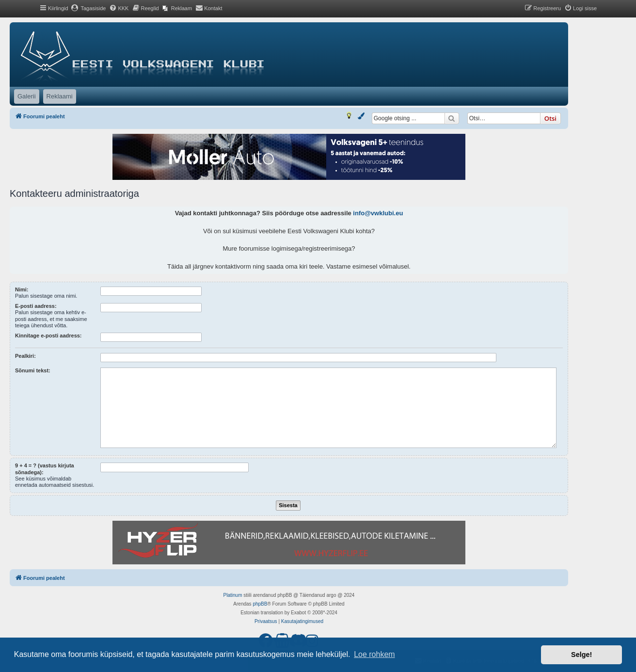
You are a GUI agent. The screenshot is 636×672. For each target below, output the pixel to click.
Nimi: (22, 289)
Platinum (233, 595)
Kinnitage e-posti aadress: (48, 336)
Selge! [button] (581, 655)
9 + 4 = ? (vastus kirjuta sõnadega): (45, 469)
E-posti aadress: (36, 306)
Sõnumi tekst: (33, 370)
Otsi (550, 118)
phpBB (260, 604)
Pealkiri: (25, 356)
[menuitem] (88, 8)
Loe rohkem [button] (374, 654)
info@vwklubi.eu (378, 213)
